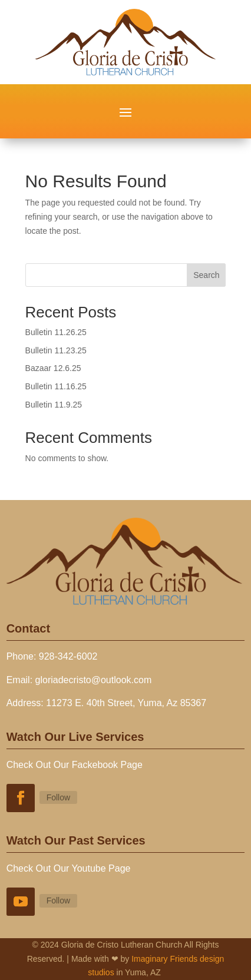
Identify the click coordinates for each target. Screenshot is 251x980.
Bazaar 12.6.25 (53, 368)
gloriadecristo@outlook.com (94, 680)
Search (206, 275)
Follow (58, 797)
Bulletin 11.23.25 (56, 350)
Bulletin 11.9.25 (54, 405)
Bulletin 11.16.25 (56, 386)
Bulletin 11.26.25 (56, 332)
